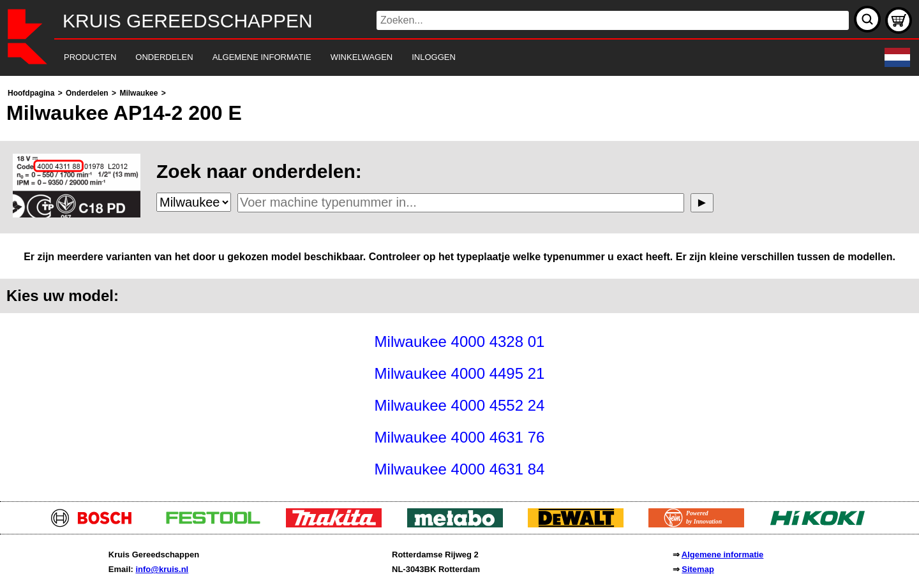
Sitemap (698, 569)
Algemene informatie (723, 555)
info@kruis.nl (162, 569)
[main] (459, 285)
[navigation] (442, 58)
